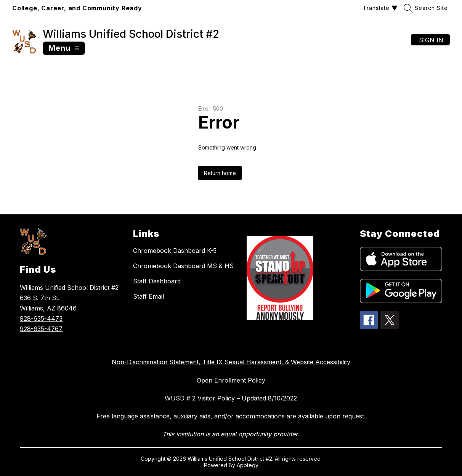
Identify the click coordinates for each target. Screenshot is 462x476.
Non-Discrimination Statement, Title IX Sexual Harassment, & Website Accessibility (231, 362)
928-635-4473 (41, 318)
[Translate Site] (379, 8)
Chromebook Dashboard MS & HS (183, 266)
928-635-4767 (41, 329)
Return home (220, 173)
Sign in (431, 40)
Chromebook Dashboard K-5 (175, 251)
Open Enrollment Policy (231, 380)
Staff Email (148, 296)
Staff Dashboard (157, 281)
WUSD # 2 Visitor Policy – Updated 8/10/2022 (231, 398)
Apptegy (248, 465)
